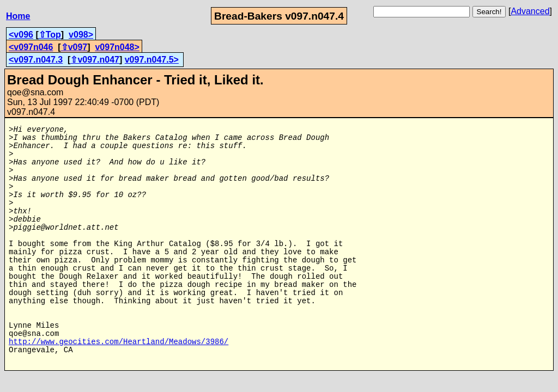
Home (18, 16)
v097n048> (117, 47)
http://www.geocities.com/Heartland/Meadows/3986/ (119, 342)
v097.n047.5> (152, 60)
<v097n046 (31, 47)
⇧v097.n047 (95, 60)
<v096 (21, 35)
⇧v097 (74, 47)
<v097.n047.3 (36, 60)
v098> (81, 35)
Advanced (530, 11)
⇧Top (50, 35)
